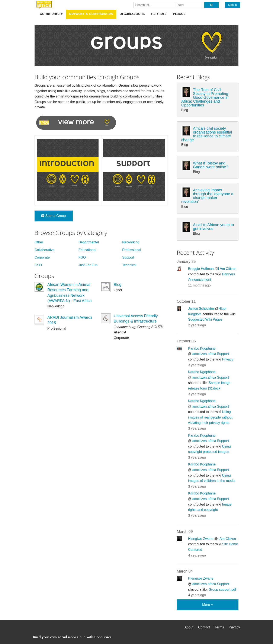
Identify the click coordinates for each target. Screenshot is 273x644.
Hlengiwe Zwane (201, 539)
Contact (204, 627)
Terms (219, 627)
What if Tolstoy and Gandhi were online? (211, 165)
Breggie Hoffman (201, 269)
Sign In (232, 5)
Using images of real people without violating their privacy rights (210, 417)
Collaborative (44, 250)
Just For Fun (88, 265)
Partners (159, 14)
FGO (82, 257)
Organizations (132, 14)
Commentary (51, 14)
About (189, 627)
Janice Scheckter (201, 309)
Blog (118, 285)
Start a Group (54, 216)
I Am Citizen (227, 269)
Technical (129, 265)
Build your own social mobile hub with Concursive (72, 637)
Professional (132, 250)
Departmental (89, 242)
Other (39, 242)
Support (128, 257)
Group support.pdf (222, 589)
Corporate (42, 257)
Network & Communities (91, 14)
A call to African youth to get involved (213, 227)
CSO (38, 265)
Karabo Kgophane (202, 348)
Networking (131, 242)
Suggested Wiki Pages (205, 319)
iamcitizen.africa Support (210, 354)
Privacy (228, 359)
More (208, 605)
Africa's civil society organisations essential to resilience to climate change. (207, 134)
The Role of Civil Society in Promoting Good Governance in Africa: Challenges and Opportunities (205, 97)
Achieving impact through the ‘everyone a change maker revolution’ (207, 196)
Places (179, 14)
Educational (87, 250)
